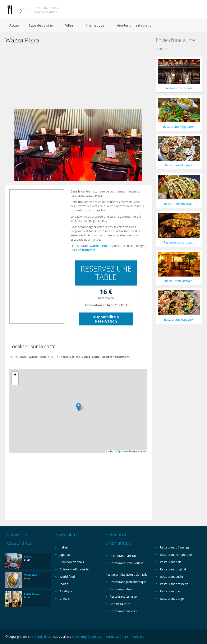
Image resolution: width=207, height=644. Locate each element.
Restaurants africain (179, 281)
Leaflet (110, 451)
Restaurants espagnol (179, 319)
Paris (125, 637)
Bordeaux (112, 637)
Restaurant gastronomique (128, 582)
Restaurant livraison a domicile (126, 574)
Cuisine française (83, 250)
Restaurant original (173, 569)
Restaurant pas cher (123, 611)
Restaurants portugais (179, 242)
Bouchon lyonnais (72, 562)
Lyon (23, 9)
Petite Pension (33, 594)
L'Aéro (28, 557)
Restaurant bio (170, 591)
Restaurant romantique (176, 555)
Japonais (65, 555)
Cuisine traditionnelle (74, 569)
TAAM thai (31, 575)
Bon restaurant (120, 604)
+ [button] (15, 375)
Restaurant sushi (171, 577)
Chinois (65, 599)
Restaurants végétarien (179, 127)
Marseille (138, 637)
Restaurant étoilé (121, 589)
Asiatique (66, 591)
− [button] (15, 381)
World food (67, 577)
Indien (64, 584)
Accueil (15, 25)
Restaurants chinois (179, 88)
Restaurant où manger (175, 547)
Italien (64, 547)
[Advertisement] (78, 78)
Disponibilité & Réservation (106, 319)
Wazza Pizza (98, 246)
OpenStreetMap (126, 451)
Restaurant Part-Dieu (124, 556)
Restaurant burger (172, 599)
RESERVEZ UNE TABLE (106, 273)
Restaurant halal (171, 562)
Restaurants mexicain (179, 204)
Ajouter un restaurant (134, 25)
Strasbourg (79, 637)
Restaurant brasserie (174, 584)
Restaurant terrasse (123, 596)
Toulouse (96, 637)
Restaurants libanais (179, 165)
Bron (27, 560)
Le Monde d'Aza (41, 637)
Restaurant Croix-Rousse (126, 563)
